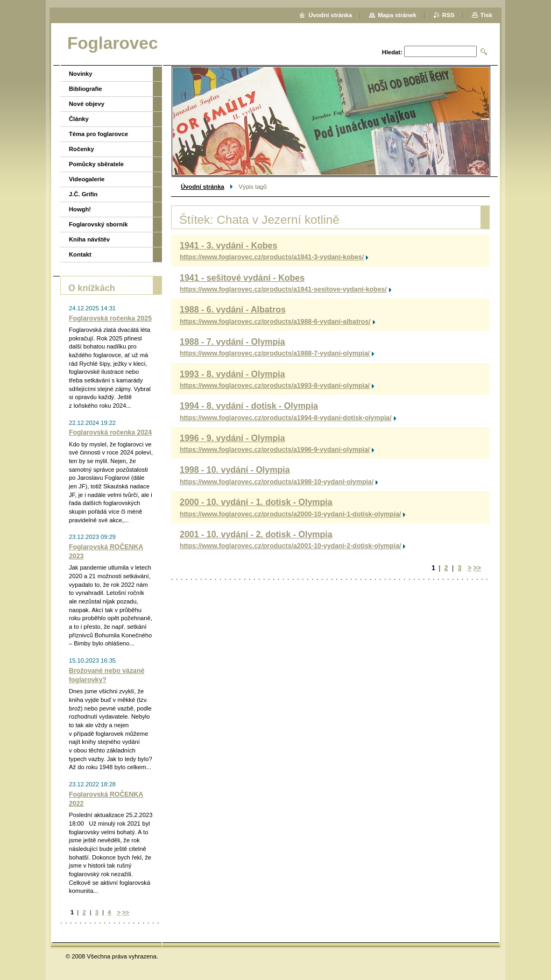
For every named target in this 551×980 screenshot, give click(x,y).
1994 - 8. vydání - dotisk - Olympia (249, 406)
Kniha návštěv (89, 239)
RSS (448, 15)
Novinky (81, 74)
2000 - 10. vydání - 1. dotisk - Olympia (256, 502)
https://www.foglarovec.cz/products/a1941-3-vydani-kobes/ (272, 257)
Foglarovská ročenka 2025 (110, 318)
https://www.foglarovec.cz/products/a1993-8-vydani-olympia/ (275, 386)
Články (79, 119)
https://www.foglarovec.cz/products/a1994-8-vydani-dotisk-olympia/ (286, 418)
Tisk (486, 15)
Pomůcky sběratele (96, 164)
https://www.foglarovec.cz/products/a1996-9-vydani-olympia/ (275, 450)
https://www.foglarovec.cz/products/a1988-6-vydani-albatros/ (275, 322)
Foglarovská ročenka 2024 (110, 432)
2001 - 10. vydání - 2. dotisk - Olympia (256, 534)
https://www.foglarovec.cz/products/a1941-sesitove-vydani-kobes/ (283, 289)
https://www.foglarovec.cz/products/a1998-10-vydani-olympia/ (277, 482)
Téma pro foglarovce (98, 134)
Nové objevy (87, 104)
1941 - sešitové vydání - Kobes (242, 278)
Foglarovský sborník (98, 224)
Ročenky (82, 149)
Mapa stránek (397, 15)
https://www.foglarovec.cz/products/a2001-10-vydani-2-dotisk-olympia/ (290, 546)
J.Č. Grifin (83, 194)
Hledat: (392, 52)
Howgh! (80, 209)
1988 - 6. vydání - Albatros (233, 310)
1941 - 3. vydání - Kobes (228, 246)
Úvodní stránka (203, 187)
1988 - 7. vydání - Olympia (232, 342)
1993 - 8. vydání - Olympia (232, 374)
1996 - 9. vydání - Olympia (232, 438)
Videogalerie (87, 179)
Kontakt (80, 254)
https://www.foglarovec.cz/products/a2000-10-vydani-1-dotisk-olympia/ (290, 514)
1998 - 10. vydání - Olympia (235, 470)
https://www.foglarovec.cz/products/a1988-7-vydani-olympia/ (275, 353)
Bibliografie (86, 89)
